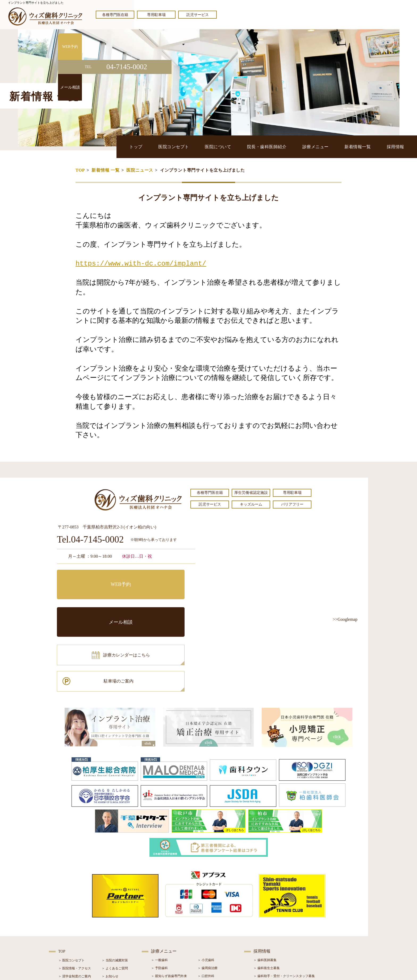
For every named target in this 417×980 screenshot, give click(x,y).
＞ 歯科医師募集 (265, 886)
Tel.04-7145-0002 (90, 540)
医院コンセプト (189, 146)
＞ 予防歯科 (159, 894)
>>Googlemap (345, 619)
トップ (155, 146)
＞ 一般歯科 (159, 886)
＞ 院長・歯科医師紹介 (75, 911)
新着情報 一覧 (106, 170)
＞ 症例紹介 (110, 919)
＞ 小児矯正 (206, 926)
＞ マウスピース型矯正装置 (217, 934)
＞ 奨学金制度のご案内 (75, 903)
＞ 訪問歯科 (206, 942)
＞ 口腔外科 (206, 902)
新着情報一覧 (362, 146)
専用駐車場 (156, 15)
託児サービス (198, 15)
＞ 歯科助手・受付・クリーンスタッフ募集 (284, 902)
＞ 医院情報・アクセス (75, 895)
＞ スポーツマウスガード (169, 934)
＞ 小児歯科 (206, 886)
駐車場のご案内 (162, 601)
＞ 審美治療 (159, 918)
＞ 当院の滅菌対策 (115, 887)
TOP (80, 170)
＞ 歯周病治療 (208, 894)
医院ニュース (140, 170)
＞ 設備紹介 (67, 919)
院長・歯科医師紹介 (277, 146)
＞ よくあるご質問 (115, 895)
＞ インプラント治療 (212, 910)
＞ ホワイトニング (164, 910)
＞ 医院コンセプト (71, 887)
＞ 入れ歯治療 (161, 926)
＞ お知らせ (110, 903)
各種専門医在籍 (115, 15)
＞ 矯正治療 (206, 918)
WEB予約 (90, 578)
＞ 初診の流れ (68, 927)
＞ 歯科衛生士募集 (267, 894)
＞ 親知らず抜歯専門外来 (169, 902)
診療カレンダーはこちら (96, 601)
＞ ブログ (108, 911)
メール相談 (162, 578)
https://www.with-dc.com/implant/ (141, 264)
